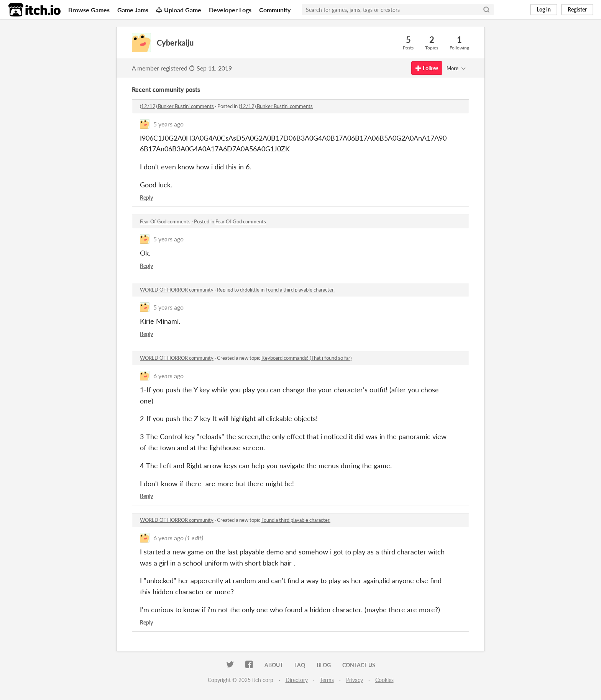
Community (275, 10)
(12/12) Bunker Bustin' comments (177, 106)
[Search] (486, 10)
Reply (146, 198)
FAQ (300, 665)
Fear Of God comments (165, 221)
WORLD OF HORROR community (177, 290)
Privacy (355, 680)
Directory (297, 680)
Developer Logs (230, 10)
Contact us (359, 665)
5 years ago (168, 124)
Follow (427, 68)
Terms (327, 680)
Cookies (384, 680)
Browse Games (89, 10)
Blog (324, 665)
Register (577, 9)
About (274, 665)
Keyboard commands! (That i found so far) (306, 358)
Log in (544, 9)
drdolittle (250, 290)
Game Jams (133, 10)
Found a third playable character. (300, 290)
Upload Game (179, 10)
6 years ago (168, 376)
